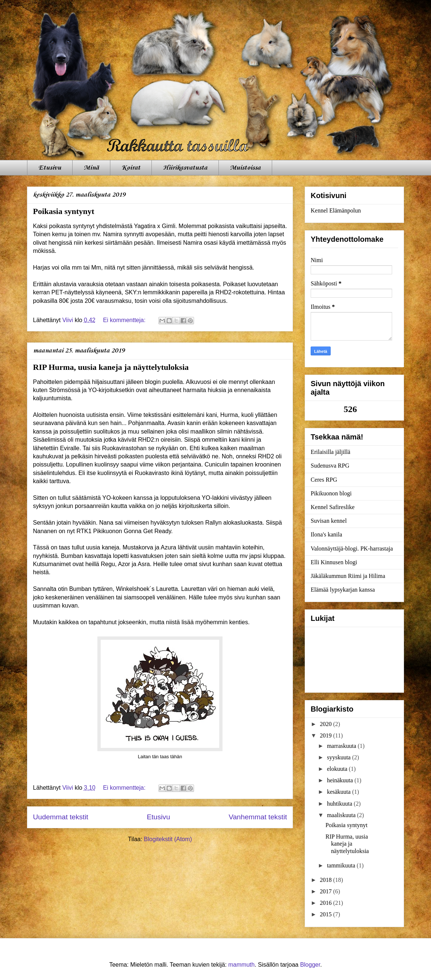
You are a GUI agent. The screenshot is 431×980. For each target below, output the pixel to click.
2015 (327, 914)
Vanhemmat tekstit (258, 817)
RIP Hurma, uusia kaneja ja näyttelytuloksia (111, 367)
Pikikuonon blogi (331, 493)
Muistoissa (245, 168)
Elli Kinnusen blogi (334, 562)
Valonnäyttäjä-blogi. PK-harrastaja (352, 548)
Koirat (131, 168)
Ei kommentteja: (125, 320)
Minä (91, 168)
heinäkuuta (341, 780)
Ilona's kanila (326, 534)
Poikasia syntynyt (64, 211)
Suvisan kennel (329, 521)
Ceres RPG (324, 480)
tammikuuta (342, 865)
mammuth (242, 965)
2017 (327, 891)
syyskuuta (340, 757)
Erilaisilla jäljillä (330, 452)
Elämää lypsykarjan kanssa (343, 590)
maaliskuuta (342, 815)
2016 (327, 903)
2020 (327, 724)
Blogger (310, 965)
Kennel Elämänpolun (336, 210)
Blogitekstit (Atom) (168, 839)
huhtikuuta (340, 804)
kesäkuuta (340, 792)
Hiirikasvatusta (185, 168)
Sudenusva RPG (330, 466)
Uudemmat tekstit (61, 817)
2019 (327, 735)
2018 (327, 880)
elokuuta (338, 769)
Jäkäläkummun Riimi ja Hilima (348, 576)
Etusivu (50, 168)
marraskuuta (342, 746)
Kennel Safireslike (333, 507)
